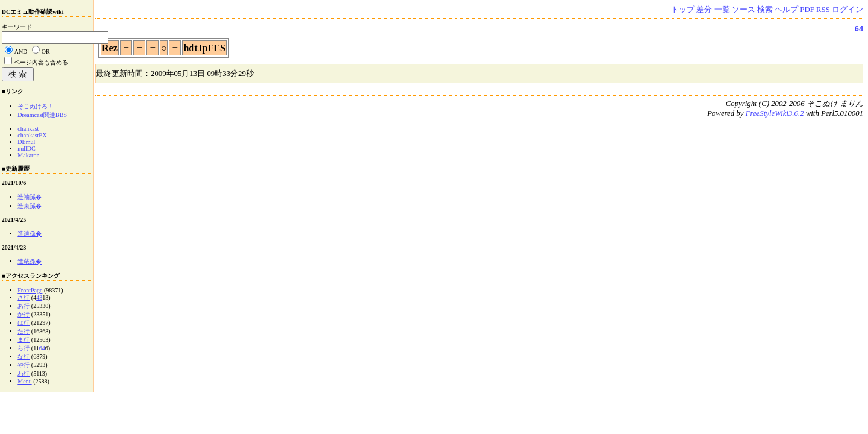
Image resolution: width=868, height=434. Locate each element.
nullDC (26, 149)
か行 (24, 314)
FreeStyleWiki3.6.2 (775, 113)
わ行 (24, 373)
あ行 (24, 306)
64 (859, 29)
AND (21, 52)
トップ (683, 10)
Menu (24, 381)
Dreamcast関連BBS (42, 115)
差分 (704, 10)
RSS (823, 10)
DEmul (26, 142)
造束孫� (30, 206)
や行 (24, 365)
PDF (807, 10)
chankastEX (32, 135)
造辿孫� (30, 234)
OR (46, 52)
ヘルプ (786, 10)
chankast (28, 129)
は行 (24, 323)
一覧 (722, 10)
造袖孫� (30, 197)
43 (39, 297)
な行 (24, 357)
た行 (24, 331)
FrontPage (30, 290)
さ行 (24, 297)
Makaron (28, 155)
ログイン (848, 10)
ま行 (24, 340)
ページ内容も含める (41, 62)
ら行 (24, 348)
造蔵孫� (30, 261)
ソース (744, 10)
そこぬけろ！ (36, 106)
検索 (765, 10)
